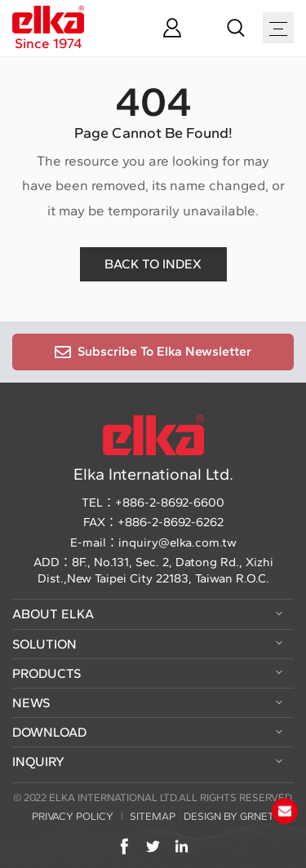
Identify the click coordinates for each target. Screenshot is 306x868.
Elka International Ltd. (153, 449)
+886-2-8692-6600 (170, 503)
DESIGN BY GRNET (229, 816)
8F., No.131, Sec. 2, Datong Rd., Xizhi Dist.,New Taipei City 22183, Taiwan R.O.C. (155, 570)
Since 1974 (48, 29)
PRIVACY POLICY (73, 816)
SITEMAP (153, 816)
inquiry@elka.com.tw (177, 542)
